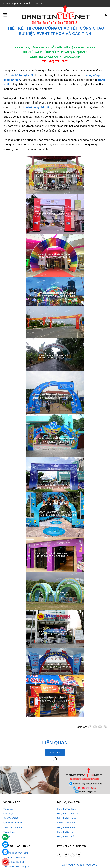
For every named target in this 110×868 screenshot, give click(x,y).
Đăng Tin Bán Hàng (67, 794)
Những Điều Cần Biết (14, 837)
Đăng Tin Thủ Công (66, 784)
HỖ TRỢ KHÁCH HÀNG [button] (17, 821)
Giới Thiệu (8, 789)
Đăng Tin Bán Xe (65, 807)
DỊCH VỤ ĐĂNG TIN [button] (69, 778)
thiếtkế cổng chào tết (37, 107)
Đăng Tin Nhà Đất (66, 812)
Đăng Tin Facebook (66, 803)
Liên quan (55, 743)
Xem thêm (55, 752)
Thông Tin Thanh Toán (14, 833)
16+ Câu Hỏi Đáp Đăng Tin (16, 842)
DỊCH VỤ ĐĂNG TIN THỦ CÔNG (79, 840)
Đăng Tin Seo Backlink (68, 789)
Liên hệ (7, 812)
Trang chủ (8, 784)
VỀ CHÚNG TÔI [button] (12, 778)
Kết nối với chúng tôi (72, 821)
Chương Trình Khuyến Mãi (16, 828)
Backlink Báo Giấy (66, 798)
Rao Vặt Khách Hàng (14, 846)
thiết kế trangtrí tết (21, 75)
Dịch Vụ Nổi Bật (11, 794)
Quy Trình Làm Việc (13, 798)
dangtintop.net (90, 864)
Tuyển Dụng (9, 807)
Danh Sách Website (13, 803)
